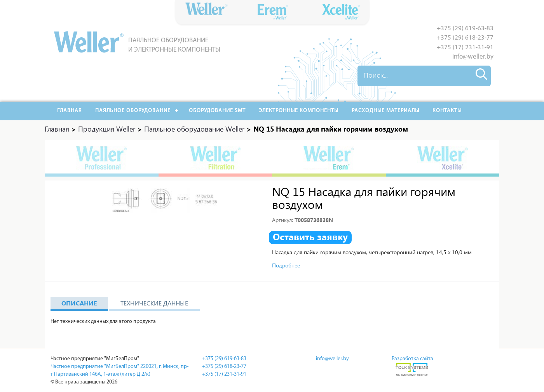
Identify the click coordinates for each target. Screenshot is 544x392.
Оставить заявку (310, 237)
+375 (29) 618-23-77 (465, 38)
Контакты (447, 111)
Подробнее (286, 265)
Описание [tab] (79, 303)
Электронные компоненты (299, 111)
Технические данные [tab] (154, 303)
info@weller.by (473, 57)
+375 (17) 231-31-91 (465, 48)
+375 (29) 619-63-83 (465, 29)
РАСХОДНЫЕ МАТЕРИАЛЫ (385, 111)
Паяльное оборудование (133, 111)
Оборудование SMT (217, 111)
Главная (70, 111)
